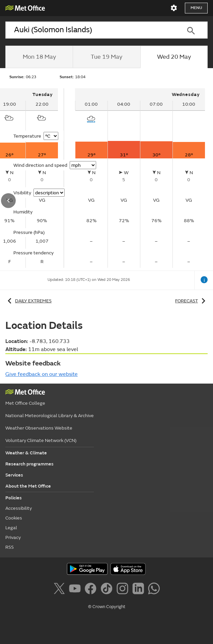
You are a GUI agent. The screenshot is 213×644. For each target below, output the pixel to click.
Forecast (191, 301)
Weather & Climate (26, 453)
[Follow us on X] (60, 590)
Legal (11, 528)
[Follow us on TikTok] (108, 590)
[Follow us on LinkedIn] (139, 590)
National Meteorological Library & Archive (50, 416)
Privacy (13, 537)
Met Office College (25, 403)
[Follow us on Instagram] (124, 590)
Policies (14, 498)
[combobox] (90, 30)
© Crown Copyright (107, 607)
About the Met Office (28, 486)
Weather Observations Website (39, 428)
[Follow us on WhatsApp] (154, 590)
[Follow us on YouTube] (76, 590)
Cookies (14, 518)
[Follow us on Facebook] (92, 590)
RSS (10, 547)
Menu (196, 8)
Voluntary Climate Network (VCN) (41, 440)
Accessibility (19, 508)
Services (14, 475)
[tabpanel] (140, 178)
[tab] (39, 57)
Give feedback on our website (42, 374)
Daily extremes (28, 301)
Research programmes (29, 464)
